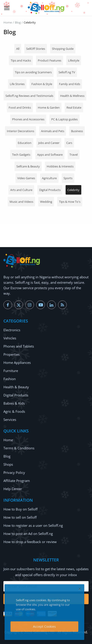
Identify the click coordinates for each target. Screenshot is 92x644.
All (18, 49)
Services (10, 420)
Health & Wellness (72, 96)
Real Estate (74, 107)
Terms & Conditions (19, 448)
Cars (69, 143)
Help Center (13, 489)
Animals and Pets (53, 131)
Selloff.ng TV (67, 72)
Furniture (11, 371)
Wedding (46, 202)
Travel (74, 155)
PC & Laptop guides (64, 119)
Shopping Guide (63, 49)
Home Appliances (17, 363)
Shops (8, 464)
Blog (18, 22)
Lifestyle (74, 60)
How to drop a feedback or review (30, 542)
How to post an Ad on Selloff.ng (28, 534)
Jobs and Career (49, 143)
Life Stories (17, 84)
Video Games (26, 178)
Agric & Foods (14, 411)
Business (77, 131)
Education (25, 143)
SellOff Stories (36, 49)
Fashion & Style (42, 84)
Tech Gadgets (21, 155)
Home (8, 22)
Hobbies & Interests (60, 166)
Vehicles (10, 338)
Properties (11, 354)
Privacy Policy (14, 472)
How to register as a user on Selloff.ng (33, 525)
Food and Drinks (20, 107)
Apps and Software (50, 155)
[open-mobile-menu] (7, 8)
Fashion (10, 379)
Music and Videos (21, 202)
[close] (80, 589)
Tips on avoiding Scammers (33, 72)
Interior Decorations (20, 131)
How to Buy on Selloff (20, 509)
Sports (68, 178)
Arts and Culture (21, 190)
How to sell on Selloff (20, 517)
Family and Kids (70, 84)
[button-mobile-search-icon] (85, 8)
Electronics (12, 330)
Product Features (50, 60)
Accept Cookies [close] (44, 626)
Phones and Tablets (19, 346)
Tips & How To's (70, 202)
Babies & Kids (14, 403)
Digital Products (50, 190)
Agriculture (49, 178)
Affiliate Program (17, 481)
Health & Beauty (16, 387)
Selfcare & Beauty (28, 166)
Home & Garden (49, 107)
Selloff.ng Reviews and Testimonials (29, 96)
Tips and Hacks (21, 60)
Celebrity (73, 190)
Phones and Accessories (28, 119)
